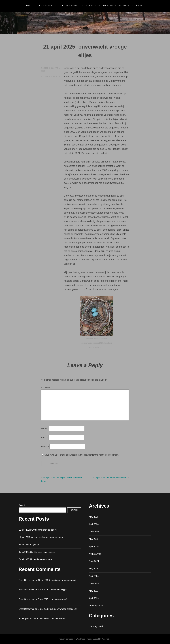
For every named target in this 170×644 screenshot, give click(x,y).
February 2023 (96, 606)
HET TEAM (91, 6)
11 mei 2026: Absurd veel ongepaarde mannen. (41, 537)
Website (45, 447)
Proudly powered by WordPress (72, 639)
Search (22, 505)
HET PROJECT (45, 6)
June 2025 (94, 532)
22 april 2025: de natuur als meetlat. (110, 477)
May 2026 (94, 517)
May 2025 (94, 539)
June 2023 (94, 583)
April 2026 (94, 524)
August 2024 (95, 554)
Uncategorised (96, 626)
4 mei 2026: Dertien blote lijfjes (53, 590)
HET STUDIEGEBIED (69, 6)
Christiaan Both (52, 76)
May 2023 (94, 591)
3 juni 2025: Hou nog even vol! (52, 599)
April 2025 (94, 546)
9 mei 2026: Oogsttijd (29, 545)
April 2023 (94, 598)
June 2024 (94, 561)
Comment (46, 387)
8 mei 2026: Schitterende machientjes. (37, 552)
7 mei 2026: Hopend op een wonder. (36, 559)
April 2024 (94, 576)
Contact (124, 6)
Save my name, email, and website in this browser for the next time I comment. (81, 455)
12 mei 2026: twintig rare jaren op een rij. (38, 530)
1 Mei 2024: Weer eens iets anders (49, 619)
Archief (141, 6)
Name (45, 428)
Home (28, 6)
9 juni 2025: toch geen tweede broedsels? (58, 609)
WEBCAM (108, 6)
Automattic (106, 639)
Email (45, 437)
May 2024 (94, 569)
